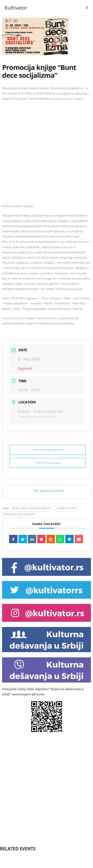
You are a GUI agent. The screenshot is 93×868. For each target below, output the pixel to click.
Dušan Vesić (66, 508)
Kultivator (16, 8)
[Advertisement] (46, 152)
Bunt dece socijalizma (32, 508)
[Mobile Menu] (87, 8)
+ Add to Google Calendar (48, 450)
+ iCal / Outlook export (47, 463)
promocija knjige (19, 514)
